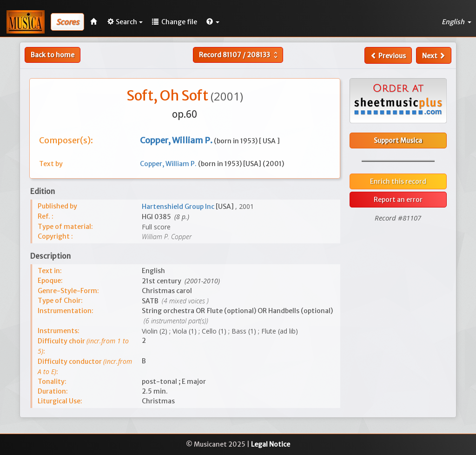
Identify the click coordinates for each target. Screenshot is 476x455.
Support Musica (398, 141)
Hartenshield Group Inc (179, 207)
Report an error (398, 200)
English (456, 22)
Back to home (53, 55)
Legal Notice (271, 444)
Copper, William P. (169, 164)
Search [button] (125, 22)
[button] (213, 22)
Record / (239, 55)
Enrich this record (398, 181)
